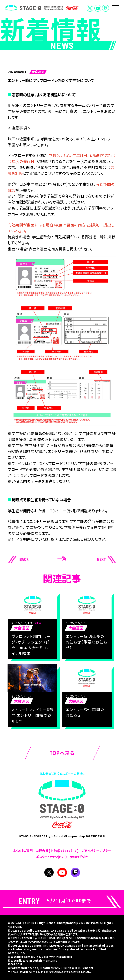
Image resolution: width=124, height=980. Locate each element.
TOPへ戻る (62, 753)
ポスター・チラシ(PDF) (51, 857)
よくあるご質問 (23, 850)
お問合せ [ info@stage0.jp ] (57, 850)
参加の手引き (79, 857)
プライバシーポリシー (97, 850)
